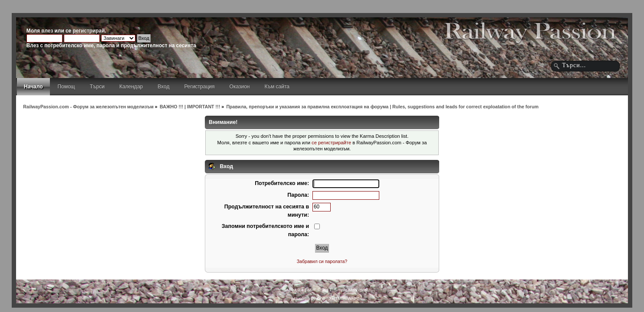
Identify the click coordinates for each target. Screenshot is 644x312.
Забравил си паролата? (322, 261)
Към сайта (277, 87)
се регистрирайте (331, 143)
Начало (33, 87)
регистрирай (89, 31)
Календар (131, 87)
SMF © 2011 (319, 290)
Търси (97, 87)
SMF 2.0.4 (294, 290)
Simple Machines (350, 290)
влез (47, 31)
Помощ (66, 87)
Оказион (240, 87)
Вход (163, 87)
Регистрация (199, 87)
